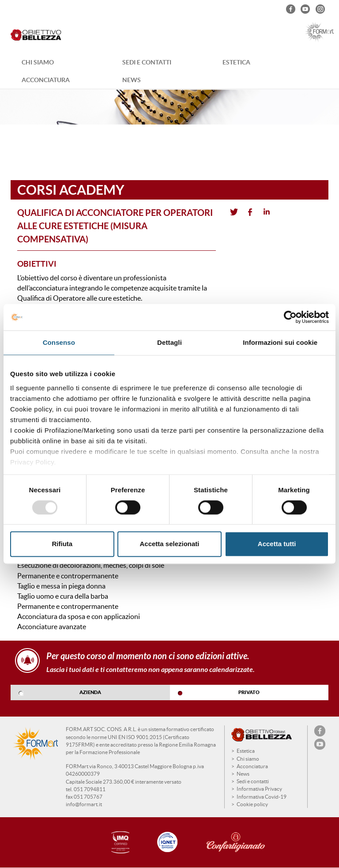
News (132, 80)
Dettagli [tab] (169, 342)
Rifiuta (62, 544)
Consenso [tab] (59, 342)
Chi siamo (38, 62)
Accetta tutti (277, 544)
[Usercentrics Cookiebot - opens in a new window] (290, 317)
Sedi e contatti (147, 62)
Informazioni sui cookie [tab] (280, 342)
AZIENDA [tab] (90, 692)
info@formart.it (84, 804)
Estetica (236, 62)
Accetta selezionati (169, 544)
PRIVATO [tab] (249, 692)
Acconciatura (46, 80)
